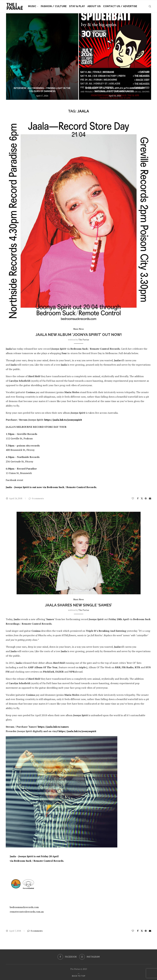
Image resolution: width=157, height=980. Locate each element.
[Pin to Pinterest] (146, 498)
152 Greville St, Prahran (19, 438)
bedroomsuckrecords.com (24, 907)
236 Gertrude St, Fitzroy (19, 461)
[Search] (150, 6)
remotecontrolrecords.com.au (27, 912)
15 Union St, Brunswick (19, 473)
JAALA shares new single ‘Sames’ (78, 605)
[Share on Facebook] (138, 498)
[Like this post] (133, 498)
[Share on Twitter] (142, 498)
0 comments (36, 498)
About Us (94, 6)
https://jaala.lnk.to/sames (53, 727)
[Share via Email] (150, 498)
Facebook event (14, 480)
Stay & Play (77, 6)
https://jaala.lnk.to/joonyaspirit (63, 420)
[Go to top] (79, 976)
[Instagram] (89, 957)
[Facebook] (67, 957)
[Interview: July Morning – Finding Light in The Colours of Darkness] (42, 57)
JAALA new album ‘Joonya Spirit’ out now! (79, 335)
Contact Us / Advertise (120, 6)
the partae (84, 340)
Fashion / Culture (54, 6)
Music (32, 6)
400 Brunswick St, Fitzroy (20, 450)
